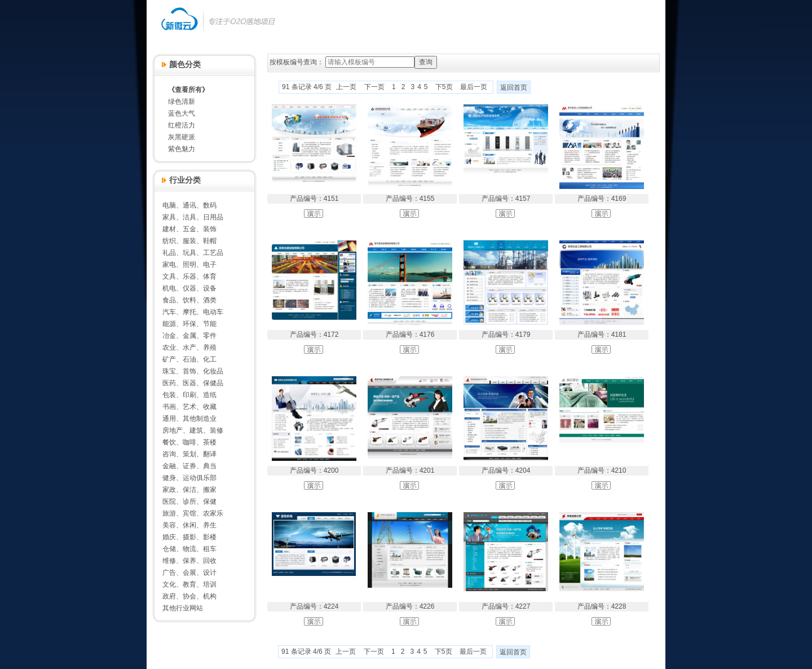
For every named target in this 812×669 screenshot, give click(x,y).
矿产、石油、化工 (189, 359)
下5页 (444, 87)
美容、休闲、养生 (189, 525)
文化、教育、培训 (189, 584)
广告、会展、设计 (189, 573)
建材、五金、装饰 (189, 229)
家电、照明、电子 (189, 265)
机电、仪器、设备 (189, 288)
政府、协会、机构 (189, 596)
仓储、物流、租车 (189, 549)
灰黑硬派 (182, 137)
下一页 (374, 87)
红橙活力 (182, 125)
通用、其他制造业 (189, 419)
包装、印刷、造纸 (189, 395)
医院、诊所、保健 (189, 501)
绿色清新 (182, 102)
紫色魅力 (182, 149)
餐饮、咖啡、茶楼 (189, 442)
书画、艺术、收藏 (189, 407)
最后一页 (474, 87)
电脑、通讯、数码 (189, 205)
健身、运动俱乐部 (189, 478)
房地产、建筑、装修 (193, 430)
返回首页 (514, 87)
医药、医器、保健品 (193, 383)
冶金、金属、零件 (189, 336)
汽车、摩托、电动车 (193, 312)
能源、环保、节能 (189, 324)
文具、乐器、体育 (189, 276)
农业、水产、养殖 (189, 347)
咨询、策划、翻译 (189, 454)
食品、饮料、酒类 (189, 300)
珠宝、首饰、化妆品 (193, 371)
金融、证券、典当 (189, 466)
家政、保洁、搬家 (189, 490)
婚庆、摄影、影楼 (189, 537)
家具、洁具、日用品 (193, 217)
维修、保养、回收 (189, 561)
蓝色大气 (182, 113)
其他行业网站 (183, 608)
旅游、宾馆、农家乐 (193, 513)
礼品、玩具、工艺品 (193, 253)
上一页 (346, 87)
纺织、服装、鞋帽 (189, 241)
